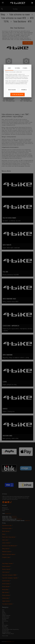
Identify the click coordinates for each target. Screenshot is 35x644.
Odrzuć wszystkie (12, 90)
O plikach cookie (26, 68)
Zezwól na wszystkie (18, 94)
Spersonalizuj (24, 90)
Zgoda (9, 68)
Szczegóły (17, 68)
